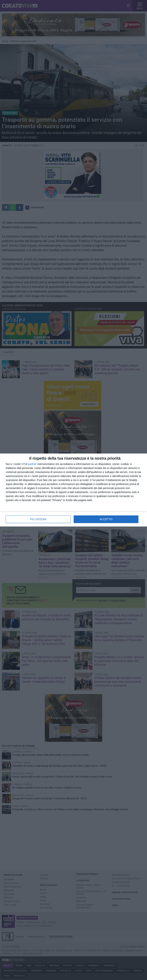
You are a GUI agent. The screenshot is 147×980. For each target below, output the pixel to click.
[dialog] (73, 490)
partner (32, 464)
